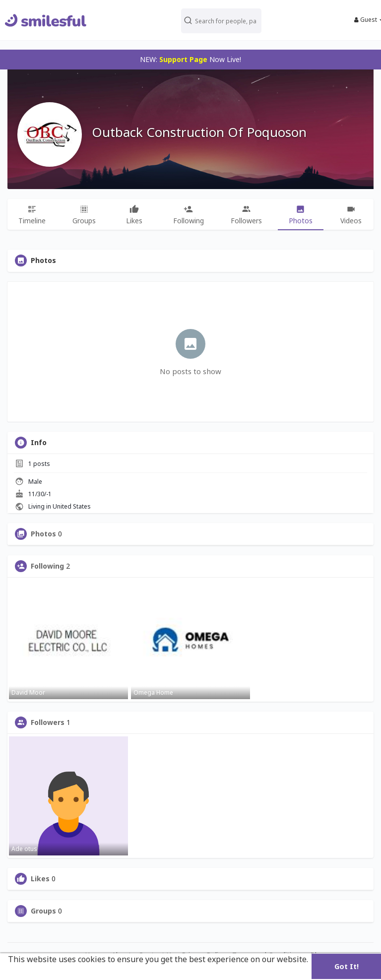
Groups (43, 911)
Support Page (183, 59)
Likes (40, 879)
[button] (224, 20)
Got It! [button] (347, 966)
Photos (43, 534)
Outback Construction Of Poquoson (199, 132)
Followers (48, 722)
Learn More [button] (31, 973)
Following (47, 566)
